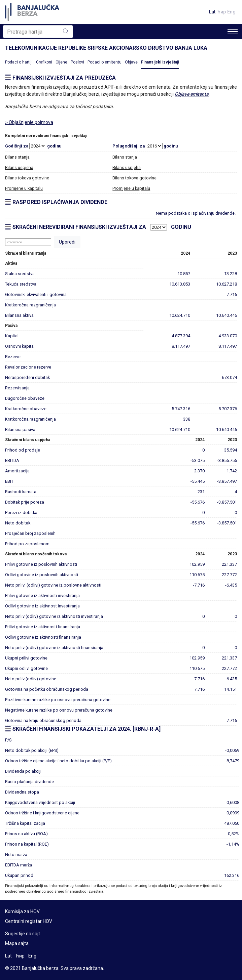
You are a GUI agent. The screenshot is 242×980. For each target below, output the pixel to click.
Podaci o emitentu (105, 62)
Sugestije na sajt (23, 934)
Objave (131, 62)
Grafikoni (44, 62)
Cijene (61, 62)
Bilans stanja (17, 157)
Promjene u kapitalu (24, 188)
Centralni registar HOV (29, 921)
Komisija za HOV (22, 911)
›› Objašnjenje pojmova (29, 122)
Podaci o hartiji (19, 62)
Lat (212, 12)
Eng (231, 12)
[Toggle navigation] (233, 32)
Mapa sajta (17, 943)
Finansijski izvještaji (160, 62)
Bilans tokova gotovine (27, 178)
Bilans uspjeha (19, 167)
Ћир (221, 12)
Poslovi (77, 62)
